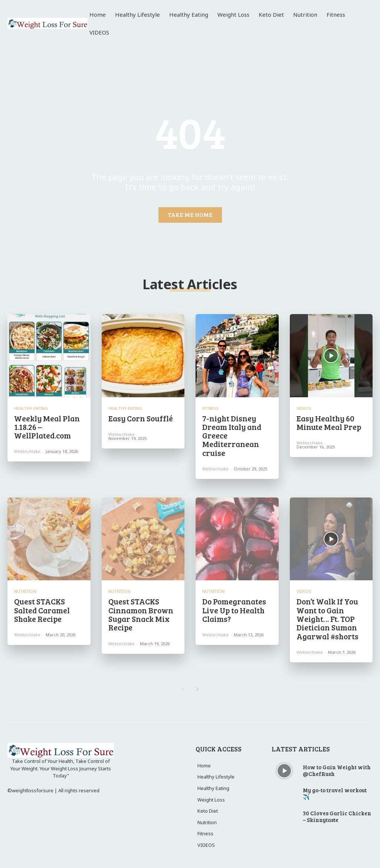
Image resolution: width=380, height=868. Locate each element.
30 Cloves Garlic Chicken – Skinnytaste (337, 812)
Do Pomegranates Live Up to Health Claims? (232, 607)
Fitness (210, 408)
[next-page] (197, 685)
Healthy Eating (31, 408)
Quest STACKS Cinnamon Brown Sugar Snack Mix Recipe (139, 611)
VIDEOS (304, 408)
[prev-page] (183, 685)
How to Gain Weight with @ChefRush (337, 766)
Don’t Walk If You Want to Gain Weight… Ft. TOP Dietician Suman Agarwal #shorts (326, 615)
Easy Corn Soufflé (139, 418)
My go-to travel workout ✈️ (335, 789)
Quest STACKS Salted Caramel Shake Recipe (41, 607)
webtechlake (27, 450)
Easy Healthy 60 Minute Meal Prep (327, 422)
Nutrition (25, 589)
